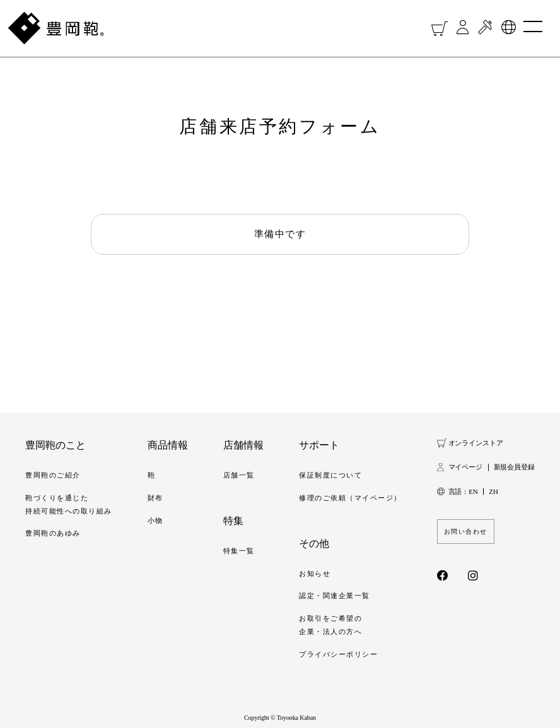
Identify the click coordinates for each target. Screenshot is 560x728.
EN (473, 491)
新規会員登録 (514, 467)
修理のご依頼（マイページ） (350, 498)
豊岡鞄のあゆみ (53, 533)
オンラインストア (476, 443)
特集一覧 (239, 551)
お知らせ (315, 573)
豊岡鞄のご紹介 (53, 475)
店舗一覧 (239, 475)
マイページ (465, 467)
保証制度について (330, 475)
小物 (155, 520)
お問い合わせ (466, 531)
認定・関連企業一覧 (335, 596)
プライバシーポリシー (338, 654)
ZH (493, 491)
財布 (155, 498)
